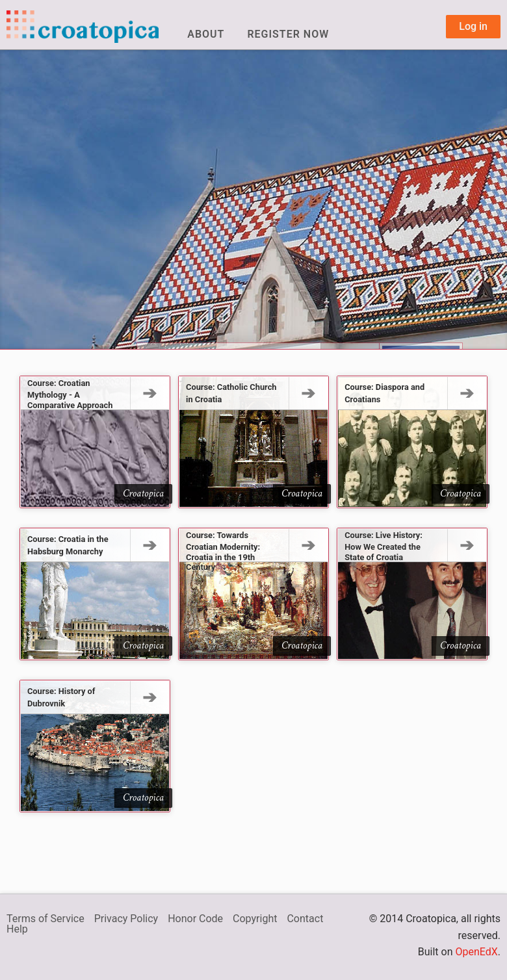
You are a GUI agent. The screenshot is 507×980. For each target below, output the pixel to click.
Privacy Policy (126, 919)
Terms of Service (45, 919)
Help (17, 929)
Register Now (288, 34)
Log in (473, 26)
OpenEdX (476, 952)
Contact (305, 919)
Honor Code (195, 919)
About (206, 34)
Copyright (255, 919)
